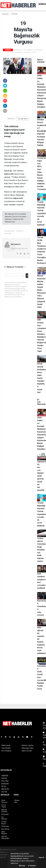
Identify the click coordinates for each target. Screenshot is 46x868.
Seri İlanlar (5, 829)
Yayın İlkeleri (6, 748)
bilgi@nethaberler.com (19, 248)
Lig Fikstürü (4, 818)
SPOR (4, 786)
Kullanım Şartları (28, 745)
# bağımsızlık (9, 231)
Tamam (32, 866)
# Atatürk (20, 231)
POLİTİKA (5, 781)
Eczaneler (5, 814)
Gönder (27, 276)
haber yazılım (5, 862)
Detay (22, 866)
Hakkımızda (6, 745)
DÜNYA (4, 778)
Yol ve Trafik (4, 806)
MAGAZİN (5, 789)
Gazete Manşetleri (5, 837)
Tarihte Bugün (4, 823)
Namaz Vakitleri (4, 811)
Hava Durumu (4, 801)
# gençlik (8, 234)
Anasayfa (6, 14)
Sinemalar (5, 826)
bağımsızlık (9, 174)
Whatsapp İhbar (28, 748)
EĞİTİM (4, 792)
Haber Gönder (27, 751)
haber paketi (5, 860)
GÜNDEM (14, 14)
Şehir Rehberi (4, 833)
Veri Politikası (6, 751)
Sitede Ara (17, 801)
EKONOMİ (5, 784)
